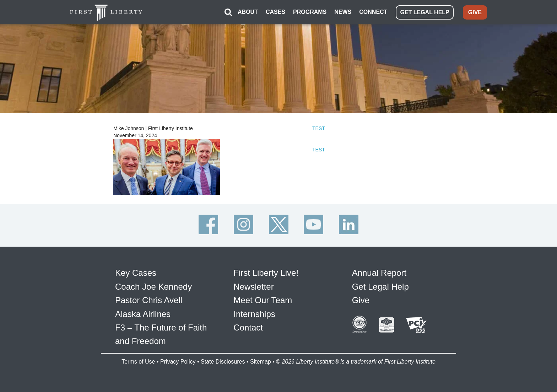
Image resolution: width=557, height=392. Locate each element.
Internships (254, 314)
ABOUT (248, 12)
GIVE (475, 12)
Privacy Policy (178, 362)
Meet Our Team (263, 300)
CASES (275, 12)
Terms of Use (138, 362)
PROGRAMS (310, 12)
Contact (248, 327)
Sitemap (261, 362)
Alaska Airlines (143, 314)
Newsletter (253, 287)
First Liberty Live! (266, 273)
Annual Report (379, 273)
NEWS (343, 12)
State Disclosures (223, 362)
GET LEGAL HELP (424, 12)
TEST (319, 128)
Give (361, 300)
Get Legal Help (380, 287)
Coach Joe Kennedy (153, 287)
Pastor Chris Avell (149, 300)
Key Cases (136, 273)
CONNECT (373, 12)
